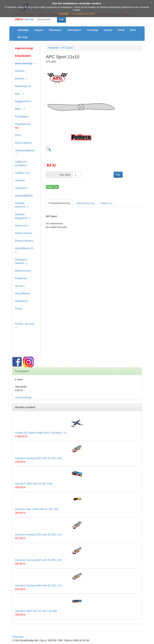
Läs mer (29, 19)
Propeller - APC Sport (61, 48)
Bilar (19, 94)
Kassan (108, 30)
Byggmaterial (24, 101)
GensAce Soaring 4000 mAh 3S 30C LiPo (38, 585)
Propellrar (21, 278)
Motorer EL (22, 226)
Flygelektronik (23, 126)
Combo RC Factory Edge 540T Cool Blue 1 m (41, 433)
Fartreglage (22, 116)
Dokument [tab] (85, 203)
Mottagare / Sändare (21, 261)
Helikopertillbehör (25, 152)
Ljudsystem (21, 188)
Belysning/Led (23, 86)
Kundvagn (93, 30)
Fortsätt (64, 14)
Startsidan (23, 30)
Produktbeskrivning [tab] (60, 203)
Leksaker (20, 180)
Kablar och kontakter (21, 163)
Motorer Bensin (24, 233)
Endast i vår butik (25, 325)
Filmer (121, 30)
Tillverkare (55, 30)
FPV (18, 135)
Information (74, 30)
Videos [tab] (106, 203)
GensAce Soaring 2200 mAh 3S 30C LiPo (38, 458)
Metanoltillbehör (24, 196)
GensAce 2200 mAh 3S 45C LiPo (34, 484)
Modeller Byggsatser (23, 216)
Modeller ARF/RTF (22, 205)
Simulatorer (21, 301)
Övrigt (18, 309)
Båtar (20, 109)
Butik (133, 30)
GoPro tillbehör (23, 143)
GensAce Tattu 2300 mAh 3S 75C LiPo (37, 509)
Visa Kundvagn (23, 397)
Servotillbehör (23, 293)
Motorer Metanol (24, 241)
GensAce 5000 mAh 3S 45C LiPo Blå (36, 611)
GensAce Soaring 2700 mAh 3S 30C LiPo (38, 535)
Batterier (21, 79)
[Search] (45, 20)
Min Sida (22, 37)
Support (39, 30)
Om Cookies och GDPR (84, 14)
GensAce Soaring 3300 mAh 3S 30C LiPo (38, 560)
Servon (20, 286)
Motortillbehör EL (25, 250)
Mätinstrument (23, 271)
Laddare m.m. (23, 173)
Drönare (20, 71)
